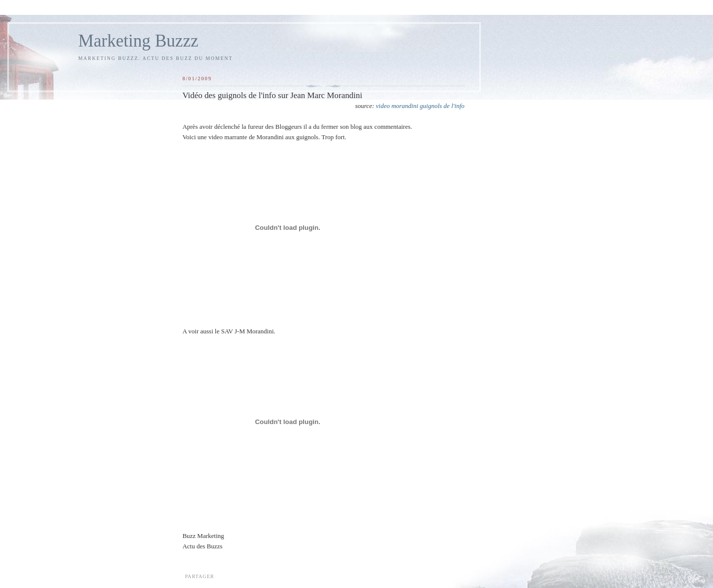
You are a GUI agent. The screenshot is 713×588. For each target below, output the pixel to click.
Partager (199, 576)
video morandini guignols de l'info (420, 106)
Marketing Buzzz (138, 41)
